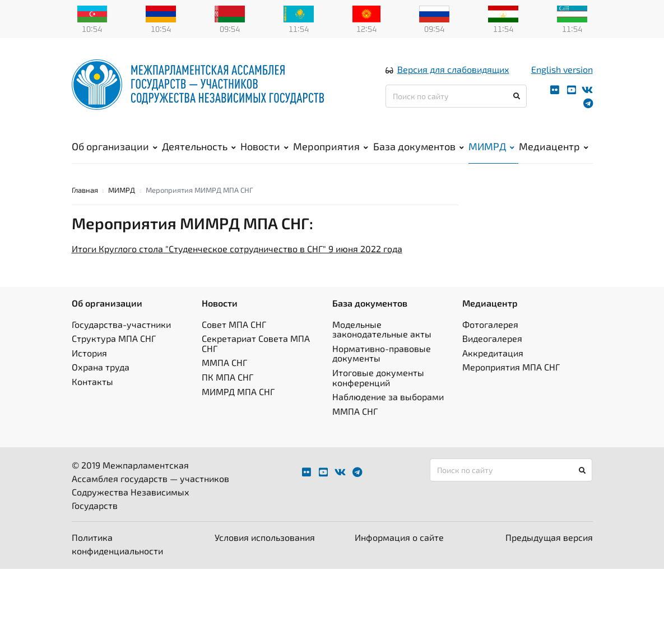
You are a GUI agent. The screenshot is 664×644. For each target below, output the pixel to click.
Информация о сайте (399, 537)
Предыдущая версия (549, 537)
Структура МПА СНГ (114, 338)
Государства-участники (121, 324)
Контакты (92, 381)
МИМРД (491, 146)
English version (562, 69)
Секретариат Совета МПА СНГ (256, 343)
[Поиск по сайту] (456, 96)
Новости (264, 146)
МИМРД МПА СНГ (238, 392)
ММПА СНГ (224, 362)
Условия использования (265, 537)
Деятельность (199, 146)
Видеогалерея (492, 338)
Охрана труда (101, 367)
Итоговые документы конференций (378, 377)
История (89, 353)
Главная (85, 190)
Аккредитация (493, 353)
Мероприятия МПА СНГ (511, 367)
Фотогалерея (490, 324)
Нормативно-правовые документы (382, 353)
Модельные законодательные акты (382, 329)
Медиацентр (554, 146)
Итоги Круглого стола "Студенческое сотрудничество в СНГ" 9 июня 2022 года (237, 249)
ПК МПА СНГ (227, 377)
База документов (419, 146)
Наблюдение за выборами (388, 397)
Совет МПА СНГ (234, 324)
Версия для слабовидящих (453, 69)
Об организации (115, 146)
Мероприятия (331, 146)
